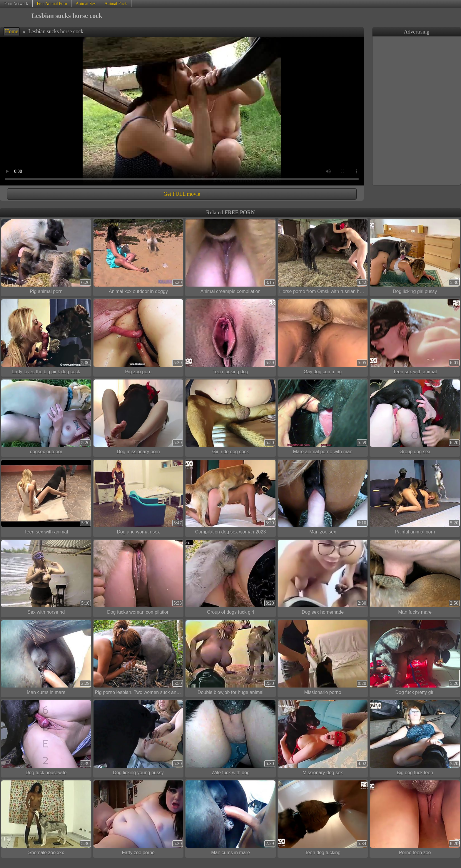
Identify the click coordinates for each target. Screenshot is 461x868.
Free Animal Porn (52, 4)
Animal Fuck (116, 4)
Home (12, 31)
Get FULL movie (182, 194)
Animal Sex (86, 4)
